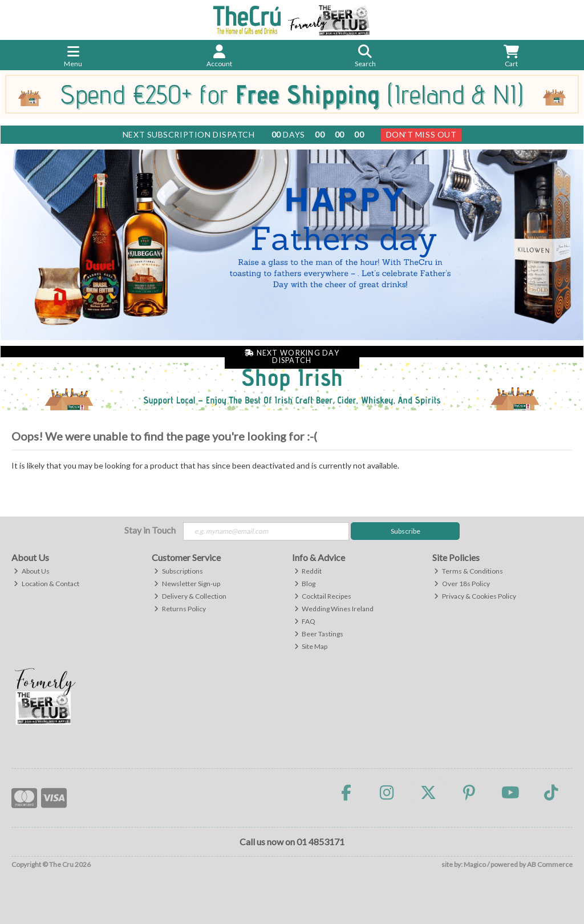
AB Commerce (550, 864)
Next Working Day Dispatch (292, 357)
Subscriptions (179, 571)
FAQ (305, 621)
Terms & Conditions (469, 571)
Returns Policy (180, 609)
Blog (305, 584)
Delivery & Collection (190, 596)
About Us (32, 571)
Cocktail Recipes (323, 596)
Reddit (308, 571)
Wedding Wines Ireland (334, 609)
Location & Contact (46, 584)
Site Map (311, 646)
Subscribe (405, 531)
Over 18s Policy (462, 584)
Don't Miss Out (421, 134)
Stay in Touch (150, 530)
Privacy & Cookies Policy (475, 596)
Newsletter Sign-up (187, 584)
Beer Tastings (319, 634)
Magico (475, 864)
